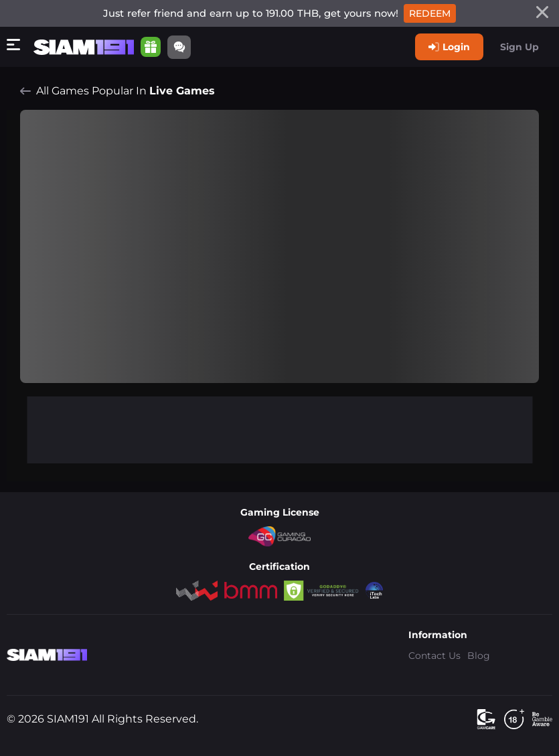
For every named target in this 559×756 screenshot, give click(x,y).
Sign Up (520, 47)
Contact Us (434, 656)
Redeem (430, 13)
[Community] (179, 47)
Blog (479, 656)
